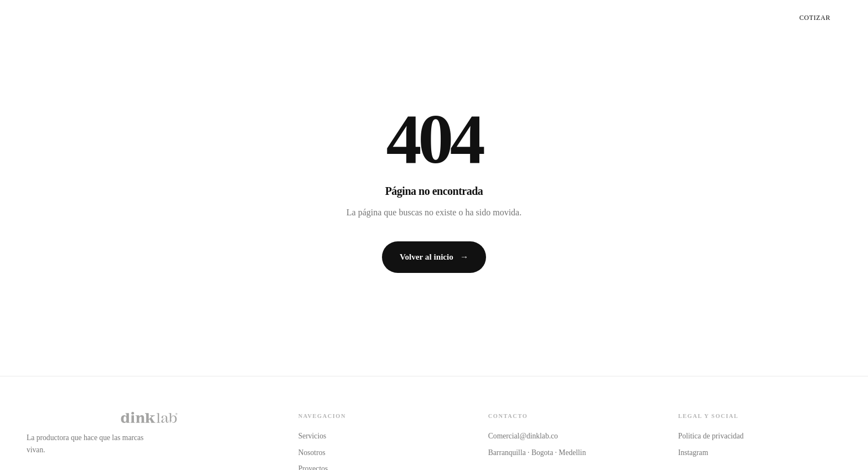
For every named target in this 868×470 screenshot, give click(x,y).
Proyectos (745, 18)
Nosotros (683, 18)
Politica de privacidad (711, 436)
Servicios (624, 18)
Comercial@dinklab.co (523, 436)
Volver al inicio (434, 257)
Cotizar (815, 18)
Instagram (693, 453)
